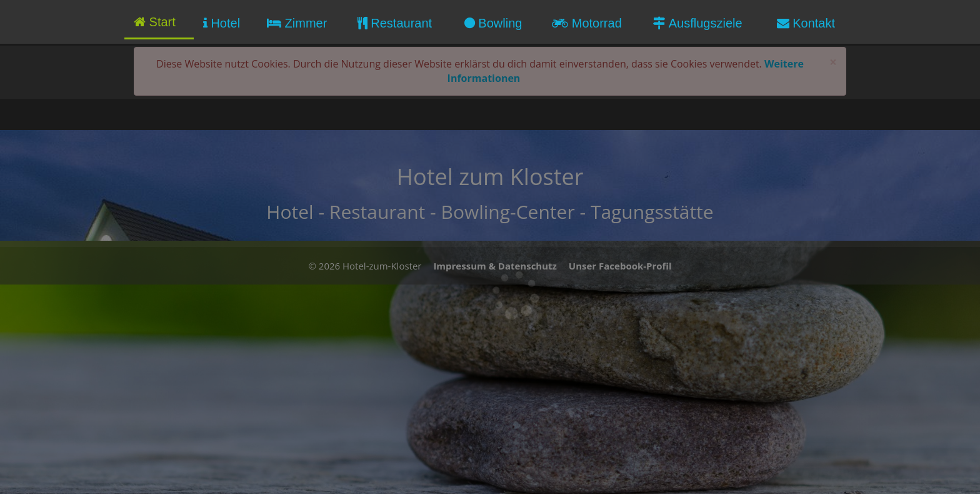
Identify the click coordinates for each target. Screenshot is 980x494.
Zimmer (297, 23)
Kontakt (806, 23)
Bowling (493, 23)
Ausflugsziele (697, 23)
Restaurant (395, 23)
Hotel (222, 23)
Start (155, 22)
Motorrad (587, 23)
